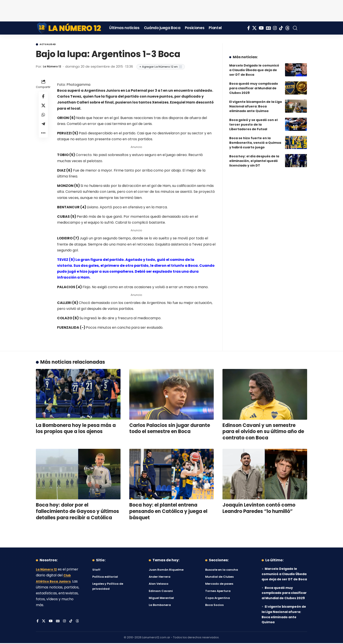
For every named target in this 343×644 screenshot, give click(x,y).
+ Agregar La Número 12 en (165, 68)
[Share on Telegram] (43, 129)
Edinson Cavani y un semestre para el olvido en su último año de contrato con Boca (263, 432)
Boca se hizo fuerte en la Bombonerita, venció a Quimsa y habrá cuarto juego (255, 139)
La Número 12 (54, 67)
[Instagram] (275, 28)
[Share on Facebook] (43, 98)
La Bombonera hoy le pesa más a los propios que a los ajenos (76, 429)
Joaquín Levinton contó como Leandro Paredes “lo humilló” (259, 509)
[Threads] (287, 28)
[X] (254, 28)
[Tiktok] (281, 28)
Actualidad (52, 45)
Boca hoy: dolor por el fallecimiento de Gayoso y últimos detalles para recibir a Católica (77, 512)
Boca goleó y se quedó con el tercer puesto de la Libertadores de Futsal (253, 121)
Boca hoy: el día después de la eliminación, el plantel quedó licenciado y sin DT (254, 158)
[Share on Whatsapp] (43, 119)
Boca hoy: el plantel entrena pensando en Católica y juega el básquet (168, 512)
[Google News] (268, 28)
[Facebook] (249, 28)
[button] (295, 28)
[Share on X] (43, 108)
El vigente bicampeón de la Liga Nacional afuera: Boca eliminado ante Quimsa (255, 103)
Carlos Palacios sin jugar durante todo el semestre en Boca (170, 429)
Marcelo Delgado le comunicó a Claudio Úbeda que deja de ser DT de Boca (254, 67)
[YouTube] (261, 28)
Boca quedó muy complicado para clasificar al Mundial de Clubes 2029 (254, 85)
